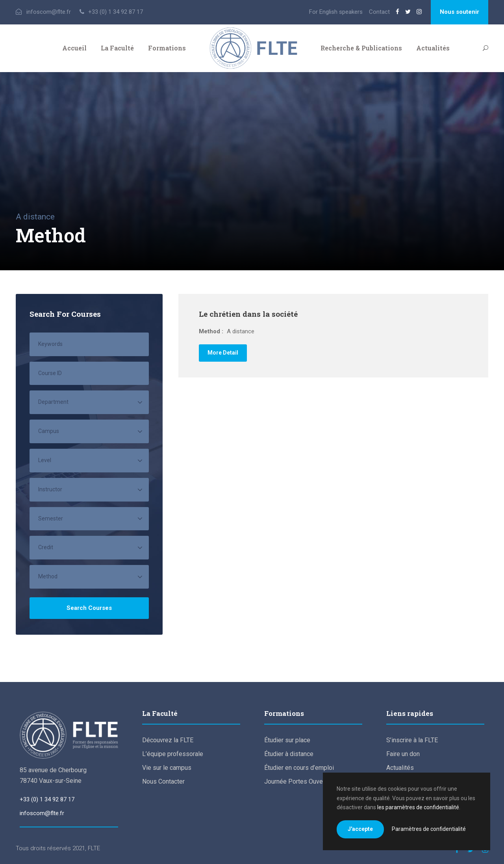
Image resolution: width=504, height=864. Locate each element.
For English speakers (336, 12)
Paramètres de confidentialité (429, 829)
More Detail (223, 353)
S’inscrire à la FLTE (412, 740)
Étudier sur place (287, 740)
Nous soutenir (460, 12)
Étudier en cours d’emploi (299, 768)
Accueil (74, 48)
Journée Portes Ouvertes (299, 781)
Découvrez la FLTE (168, 740)
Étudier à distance (289, 754)
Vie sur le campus (167, 768)
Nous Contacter (163, 781)
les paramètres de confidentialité (418, 807)
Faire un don (403, 754)
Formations (167, 48)
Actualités (433, 48)
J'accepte (360, 829)
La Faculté (117, 48)
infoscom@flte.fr (42, 813)
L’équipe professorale (173, 754)
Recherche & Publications (361, 48)
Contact (379, 12)
